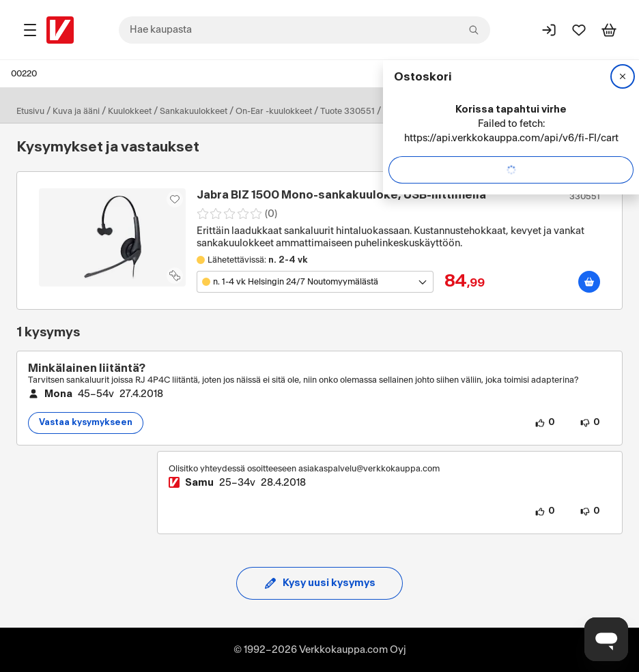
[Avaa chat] (606, 639)
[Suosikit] (579, 30)
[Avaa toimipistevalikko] (315, 282)
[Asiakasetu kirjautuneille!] (175, 199)
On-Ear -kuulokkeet (274, 111)
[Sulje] (623, 76)
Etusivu (30, 111)
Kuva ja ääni (76, 111)
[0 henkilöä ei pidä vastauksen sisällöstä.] (590, 512)
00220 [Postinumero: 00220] (24, 74)
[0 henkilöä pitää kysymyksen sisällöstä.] (545, 423)
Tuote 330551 (347, 111)
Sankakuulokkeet (194, 111)
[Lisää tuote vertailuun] (175, 276)
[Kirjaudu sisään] (549, 30)
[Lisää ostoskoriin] (589, 282)
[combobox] (304, 30)
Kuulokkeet (130, 111)
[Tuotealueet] (30, 30)
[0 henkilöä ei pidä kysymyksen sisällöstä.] (590, 423)
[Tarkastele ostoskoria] (609, 30)
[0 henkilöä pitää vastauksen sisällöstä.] (545, 512)
